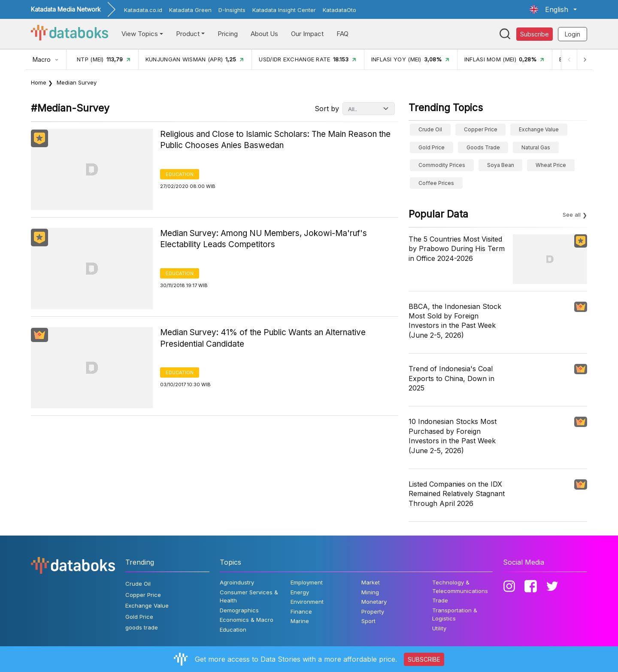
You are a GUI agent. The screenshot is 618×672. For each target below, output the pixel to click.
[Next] (585, 59)
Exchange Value (539, 129)
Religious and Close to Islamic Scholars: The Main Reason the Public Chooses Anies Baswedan (275, 140)
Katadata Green (190, 10)
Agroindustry (237, 582)
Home (39, 82)
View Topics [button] (140, 34)
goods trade (483, 147)
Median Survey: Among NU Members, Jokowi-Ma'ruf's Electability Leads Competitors (264, 239)
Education (180, 174)
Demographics (239, 610)
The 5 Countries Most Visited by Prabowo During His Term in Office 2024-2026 (457, 249)
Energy (300, 592)
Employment (307, 582)
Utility (439, 628)
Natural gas (536, 147)
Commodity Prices (442, 165)
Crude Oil (430, 129)
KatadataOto (339, 10)
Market (371, 582)
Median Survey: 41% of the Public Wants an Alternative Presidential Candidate (263, 338)
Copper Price (481, 129)
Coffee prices (436, 183)
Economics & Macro (247, 620)
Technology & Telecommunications (460, 587)
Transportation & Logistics (455, 614)
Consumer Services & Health (249, 596)
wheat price (551, 165)
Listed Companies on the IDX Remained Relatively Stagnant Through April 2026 (457, 494)
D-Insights (232, 10)
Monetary (374, 602)
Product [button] (188, 34)
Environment (307, 602)
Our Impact (307, 34)
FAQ (342, 34)
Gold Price (432, 147)
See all (572, 215)
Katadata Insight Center (284, 10)
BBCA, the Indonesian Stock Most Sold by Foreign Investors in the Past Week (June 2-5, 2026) (455, 321)
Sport (368, 621)
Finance (301, 611)
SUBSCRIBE (424, 659)
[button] (553, 9)
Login (573, 34)
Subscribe (535, 34)
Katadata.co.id (143, 10)
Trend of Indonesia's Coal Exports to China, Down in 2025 (451, 378)
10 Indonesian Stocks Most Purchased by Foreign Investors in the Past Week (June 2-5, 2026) (453, 436)
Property (373, 611)
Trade (440, 600)
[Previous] (569, 59)
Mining (370, 592)
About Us (264, 34)
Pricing (228, 34)
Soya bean (501, 165)
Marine (300, 621)
